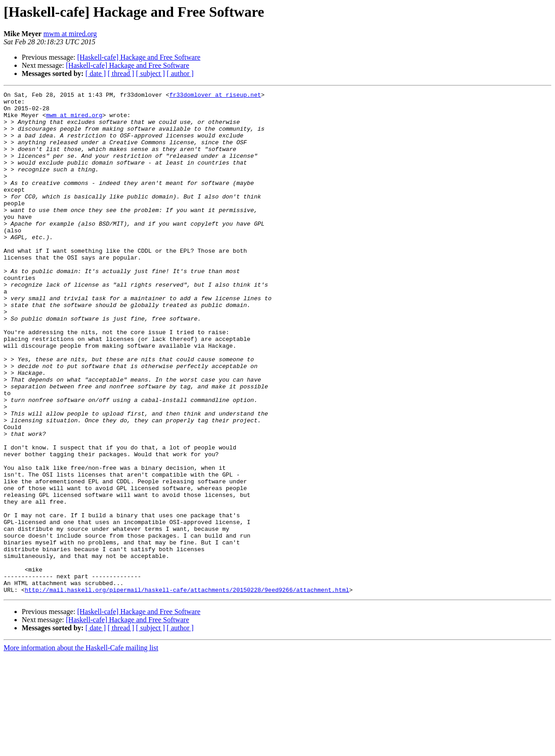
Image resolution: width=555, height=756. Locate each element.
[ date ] (96, 73)
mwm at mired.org (70, 34)
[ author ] (180, 73)
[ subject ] (151, 73)
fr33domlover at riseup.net (215, 96)
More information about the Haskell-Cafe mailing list (81, 748)
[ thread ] (121, 73)
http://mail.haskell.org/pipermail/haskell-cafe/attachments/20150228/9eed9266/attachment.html (187, 690)
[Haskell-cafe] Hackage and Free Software (139, 57)
